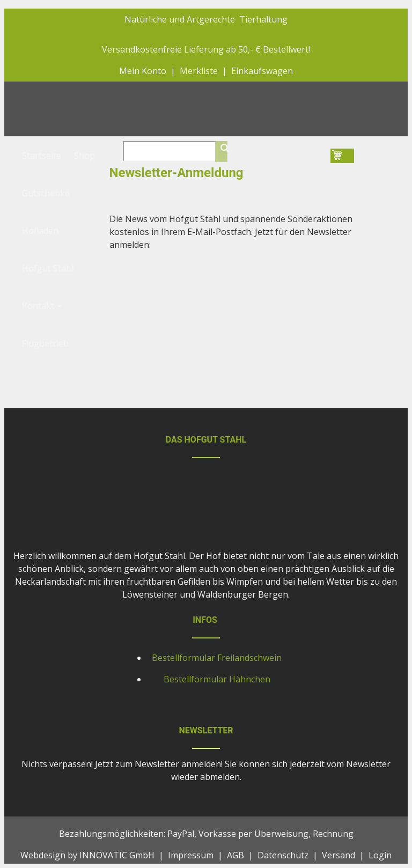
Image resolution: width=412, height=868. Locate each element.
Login (380, 855)
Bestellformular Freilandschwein (217, 658)
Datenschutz (283, 855)
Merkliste (199, 71)
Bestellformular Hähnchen (217, 679)
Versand (339, 855)
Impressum (191, 855)
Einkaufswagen (262, 71)
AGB (236, 855)
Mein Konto (143, 71)
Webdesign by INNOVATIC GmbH (87, 855)
